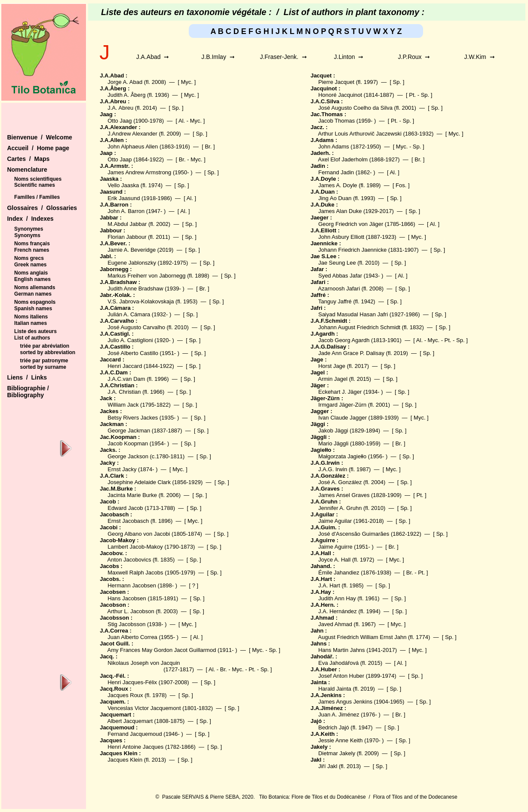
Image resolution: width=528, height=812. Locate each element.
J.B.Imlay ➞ (218, 57)
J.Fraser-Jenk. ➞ (283, 57)
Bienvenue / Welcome (39, 137)
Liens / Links (27, 377)
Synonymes (29, 229)
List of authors (32, 338)
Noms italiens (31, 317)
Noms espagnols (35, 302)
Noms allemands (35, 287)
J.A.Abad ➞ (153, 57)
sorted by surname (43, 367)
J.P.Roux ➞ (414, 57)
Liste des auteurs (35, 331)
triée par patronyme (44, 361)
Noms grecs (29, 258)
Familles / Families (37, 197)
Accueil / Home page (38, 148)
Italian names (31, 323)
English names (32, 279)
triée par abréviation (45, 346)
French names (32, 250)
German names (33, 294)
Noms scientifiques (38, 179)
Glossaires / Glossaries (42, 208)
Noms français (32, 244)
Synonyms (27, 235)
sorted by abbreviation (48, 352)
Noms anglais (31, 273)
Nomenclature (27, 170)
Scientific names (35, 185)
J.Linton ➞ (349, 57)
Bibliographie (27, 388)
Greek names (30, 265)
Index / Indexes (30, 219)
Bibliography (25, 395)
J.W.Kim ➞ (479, 57)
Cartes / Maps (28, 159)
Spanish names (33, 309)
